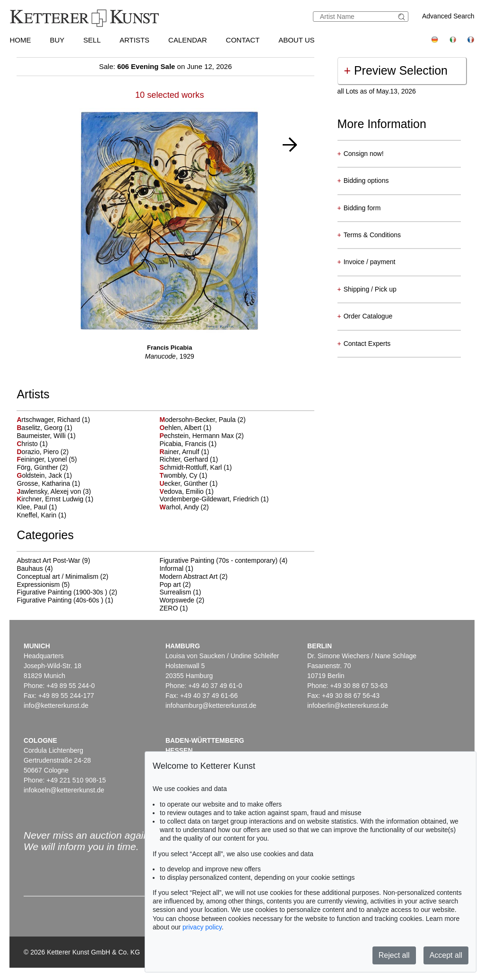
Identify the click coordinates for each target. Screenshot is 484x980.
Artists (134, 40)
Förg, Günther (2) (42, 467)
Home (20, 40)
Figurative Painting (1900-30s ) (62, 592)
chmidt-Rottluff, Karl (191, 467)
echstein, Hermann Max (197, 436)
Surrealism (175, 592)
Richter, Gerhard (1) (189, 459)
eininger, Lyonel (43, 459)
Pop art (170, 585)
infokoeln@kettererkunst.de (64, 790)
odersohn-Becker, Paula (198, 420)
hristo (28, 444)
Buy (57, 40)
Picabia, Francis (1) (188, 444)
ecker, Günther (184, 483)
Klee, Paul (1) (37, 507)
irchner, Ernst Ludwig (51, 499)
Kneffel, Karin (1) (41, 515)
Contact (243, 40)
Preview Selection (396, 70)
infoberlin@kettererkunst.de (348, 705)
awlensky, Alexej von (50, 491)
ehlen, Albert (181, 428)
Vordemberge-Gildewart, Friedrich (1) (214, 499)
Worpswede (177, 600)
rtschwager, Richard (49, 420)
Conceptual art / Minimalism (57, 576)
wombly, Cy (179, 475)
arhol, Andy (180, 507)
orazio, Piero (39, 452)
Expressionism (38, 585)
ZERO (169, 608)
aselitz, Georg (40, 428)
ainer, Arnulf (180, 452)
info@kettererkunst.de (56, 705)
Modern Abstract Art (188, 576)
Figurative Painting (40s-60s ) (60, 600)
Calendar (188, 40)
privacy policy (202, 927)
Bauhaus (30, 568)
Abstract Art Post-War (48, 560)
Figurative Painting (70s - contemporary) (218, 560)
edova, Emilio (182, 491)
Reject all (394, 955)
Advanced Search (448, 16)
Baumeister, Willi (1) (46, 436)
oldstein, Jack (40, 475)
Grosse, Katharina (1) (48, 483)
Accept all (446, 955)
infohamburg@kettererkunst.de (211, 705)
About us (296, 40)
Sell (92, 40)
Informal (171, 568)
